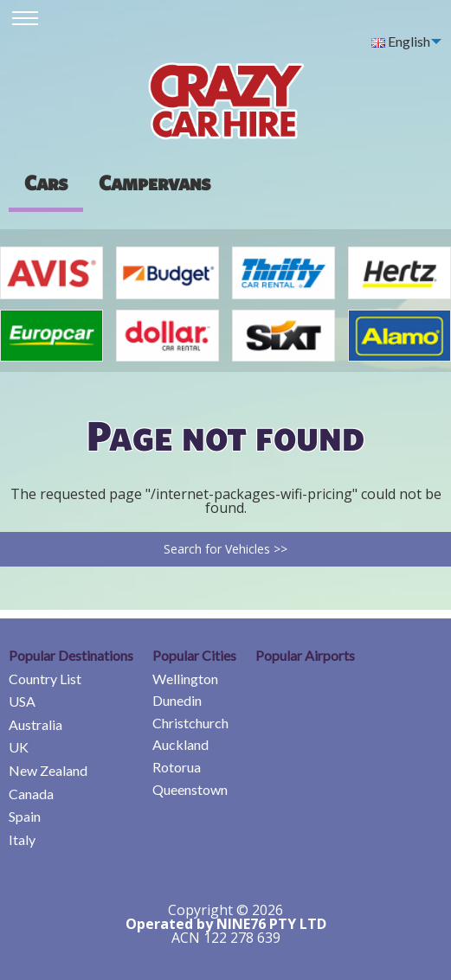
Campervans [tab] (155, 183)
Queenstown (190, 789)
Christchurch (190, 723)
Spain (25, 816)
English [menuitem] (401, 41)
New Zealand (48, 770)
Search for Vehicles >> (225, 549)
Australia (35, 724)
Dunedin (177, 700)
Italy (22, 839)
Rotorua (177, 767)
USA (22, 701)
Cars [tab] (46, 183)
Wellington (185, 679)
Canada (31, 794)
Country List (45, 679)
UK (19, 747)
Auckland (180, 744)
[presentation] (155, 183)
